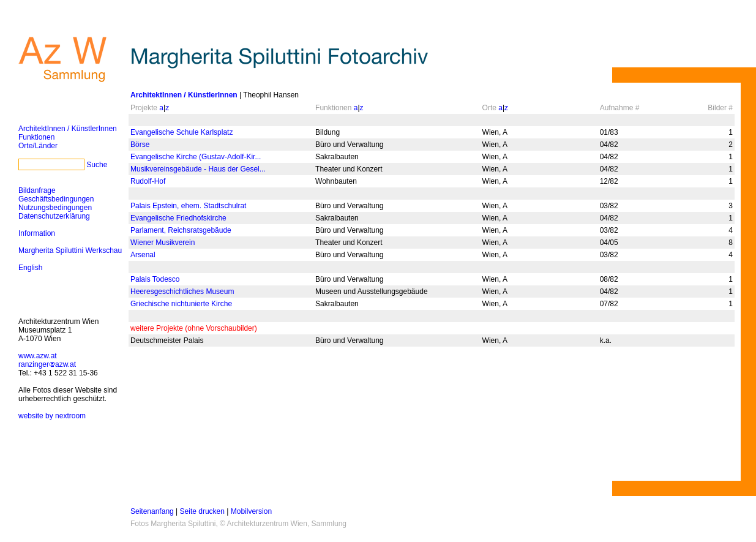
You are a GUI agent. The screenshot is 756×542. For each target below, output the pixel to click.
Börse (140, 145)
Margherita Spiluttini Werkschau (70, 250)
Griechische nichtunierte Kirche (181, 304)
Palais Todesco (155, 279)
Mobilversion (251, 511)
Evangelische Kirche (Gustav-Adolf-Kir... (196, 157)
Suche (97, 165)
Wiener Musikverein (163, 243)
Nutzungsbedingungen (55, 208)
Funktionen (36, 137)
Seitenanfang (152, 511)
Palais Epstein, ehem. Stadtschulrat (188, 206)
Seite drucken (202, 511)
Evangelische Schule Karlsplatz (182, 132)
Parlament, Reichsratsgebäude (181, 230)
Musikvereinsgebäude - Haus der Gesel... (198, 169)
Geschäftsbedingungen (56, 199)
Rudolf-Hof (148, 181)
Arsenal (143, 255)
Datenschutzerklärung (54, 216)
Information (37, 233)
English (30, 268)
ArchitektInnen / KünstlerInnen (68, 129)
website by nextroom (52, 416)
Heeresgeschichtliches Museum (182, 292)
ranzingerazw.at (47, 364)
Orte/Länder (38, 146)
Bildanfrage (37, 190)
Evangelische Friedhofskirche (178, 218)
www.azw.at (38, 356)
